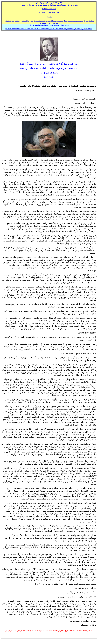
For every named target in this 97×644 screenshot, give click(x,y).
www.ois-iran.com (49, 9)
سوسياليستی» (44, 21)
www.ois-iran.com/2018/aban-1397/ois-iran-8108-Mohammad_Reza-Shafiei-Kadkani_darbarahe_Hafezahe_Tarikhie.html (49, 29)
